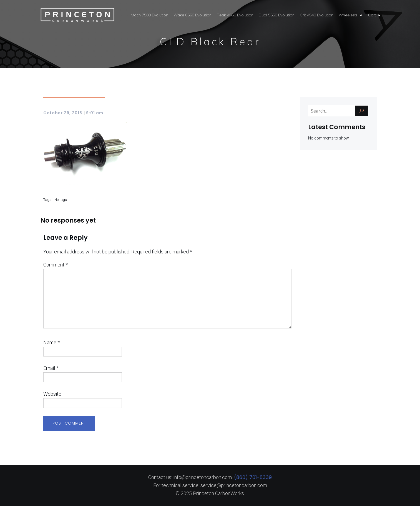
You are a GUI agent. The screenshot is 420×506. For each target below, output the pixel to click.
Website (52, 394)
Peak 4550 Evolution (235, 15)
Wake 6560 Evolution (193, 15)
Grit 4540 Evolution (317, 15)
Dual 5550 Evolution (277, 15)
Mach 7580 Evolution (149, 15)
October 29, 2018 (63, 113)
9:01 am (95, 113)
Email (51, 368)
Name (51, 342)
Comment (56, 265)
